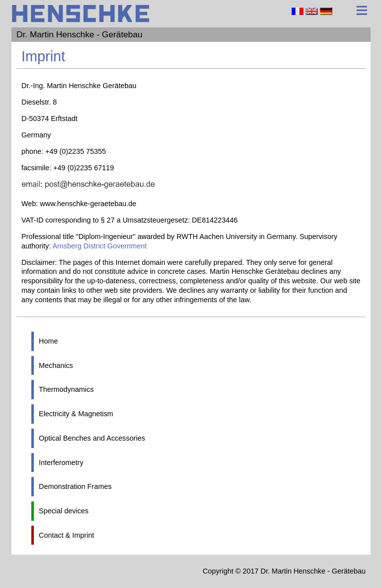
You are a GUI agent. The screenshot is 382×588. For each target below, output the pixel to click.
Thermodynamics (66, 389)
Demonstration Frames (75, 486)
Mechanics (56, 365)
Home (48, 341)
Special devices (64, 511)
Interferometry (61, 463)
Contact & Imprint (66, 535)
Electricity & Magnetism (76, 414)
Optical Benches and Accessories (92, 438)
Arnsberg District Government (99, 246)
